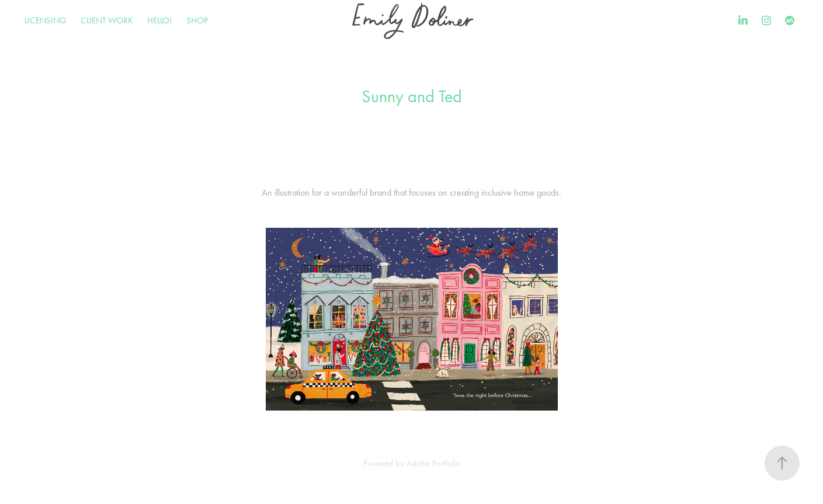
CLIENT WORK (107, 20)
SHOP (197, 20)
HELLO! (159, 20)
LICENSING (45, 20)
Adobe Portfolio (433, 463)
